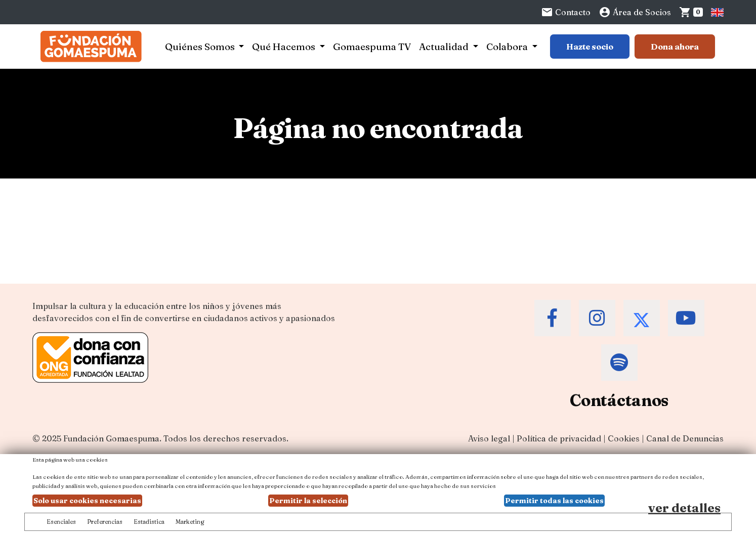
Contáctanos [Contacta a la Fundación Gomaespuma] (619, 400)
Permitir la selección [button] (308, 501)
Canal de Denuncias (685, 438)
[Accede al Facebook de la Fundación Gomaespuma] (553, 318)
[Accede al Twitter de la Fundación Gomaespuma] (642, 318)
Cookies (624, 438)
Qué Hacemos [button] (285, 47)
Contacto (566, 12)
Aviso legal (489, 438)
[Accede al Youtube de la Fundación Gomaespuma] (686, 318)
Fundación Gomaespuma (111, 438)
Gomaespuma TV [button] (372, 47)
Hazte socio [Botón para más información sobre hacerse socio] (590, 47)
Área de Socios (635, 12)
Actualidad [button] (445, 47)
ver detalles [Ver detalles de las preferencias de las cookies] (684, 508)
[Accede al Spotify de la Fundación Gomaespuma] (619, 363)
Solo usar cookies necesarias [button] (87, 501)
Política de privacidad (559, 438)
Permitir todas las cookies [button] (554, 501)
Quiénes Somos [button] (201, 47)
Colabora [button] (508, 47)
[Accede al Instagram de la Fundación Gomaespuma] (597, 318)
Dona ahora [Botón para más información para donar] (675, 47)
